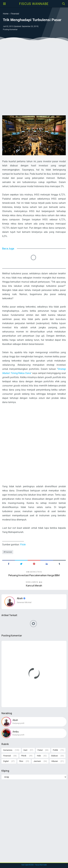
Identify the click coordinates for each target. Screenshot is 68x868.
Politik (55, 750)
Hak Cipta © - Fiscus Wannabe (34, 865)
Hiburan (55, 761)
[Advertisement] (34, 79)
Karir (25, 750)
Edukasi (55, 756)
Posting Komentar (10, 30)
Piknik (24, 756)
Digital (6, 761)
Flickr (23, 545)
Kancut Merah (34, 586)
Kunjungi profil (18, 723)
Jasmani (37, 761)
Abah (20, 598)
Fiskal (40, 750)
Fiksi (21, 761)
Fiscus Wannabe (34, 4)
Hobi (39, 756)
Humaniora (8, 750)
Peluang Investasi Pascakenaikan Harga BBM (34, 575)
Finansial (8, 552)
